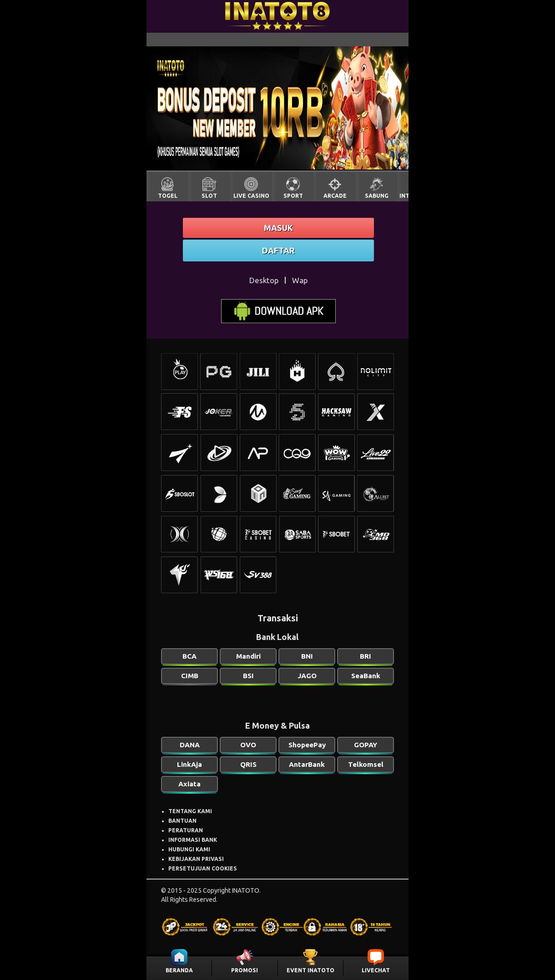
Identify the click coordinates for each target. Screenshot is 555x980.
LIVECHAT (376, 970)
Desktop (264, 280)
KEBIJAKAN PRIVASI (196, 859)
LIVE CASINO (251, 196)
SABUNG (377, 196)
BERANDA (179, 970)
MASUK (278, 228)
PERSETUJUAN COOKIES (203, 868)
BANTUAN (182, 821)
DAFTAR (278, 250)
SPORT (293, 196)
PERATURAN (186, 830)
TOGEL (168, 196)
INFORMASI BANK (193, 840)
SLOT (209, 196)
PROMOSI (245, 970)
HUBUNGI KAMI (189, 849)
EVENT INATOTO (310, 970)
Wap (300, 280)
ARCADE (335, 196)
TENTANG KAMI (190, 811)
